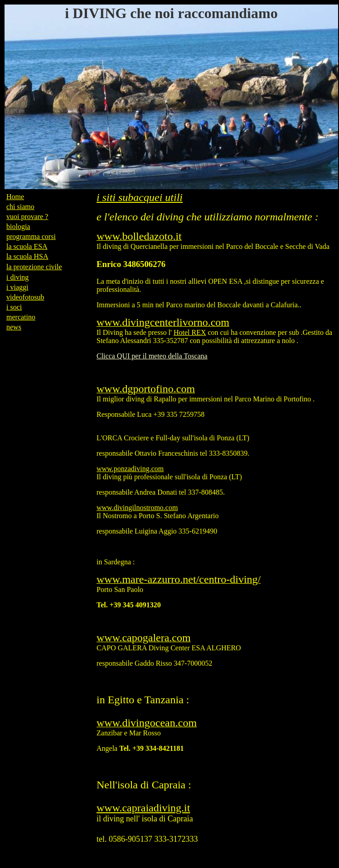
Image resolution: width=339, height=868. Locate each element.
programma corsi (31, 236)
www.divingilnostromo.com (137, 508)
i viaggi (17, 287)
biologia (18, 227)
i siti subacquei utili (140, 197)
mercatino (21, 317)
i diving (17, 277)
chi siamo (20, 207)
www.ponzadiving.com (130, 469)
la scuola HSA (27, 256)
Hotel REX (190, 332)
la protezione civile (34, 267)
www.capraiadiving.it (143, 808)
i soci (14, 307)
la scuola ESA (27, 246)
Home (15, 197)
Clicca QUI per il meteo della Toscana (152, 356)
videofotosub (25, 297)
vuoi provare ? (27, 217)
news (14, 327)
